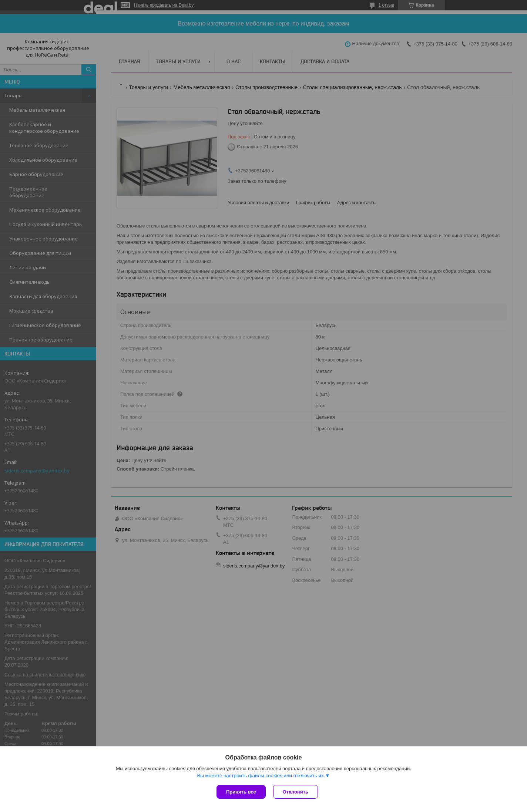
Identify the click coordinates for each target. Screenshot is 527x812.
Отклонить (296, 792)
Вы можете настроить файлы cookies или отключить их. (261, 776)
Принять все (241, 792)
